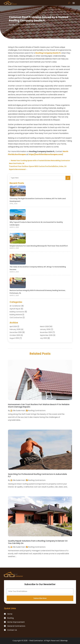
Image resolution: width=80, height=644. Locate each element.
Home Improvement (16, 622)
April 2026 (13, 326)
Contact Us (12, 630)
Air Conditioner (15, 306)
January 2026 (45, 329)
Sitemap (64, 641)
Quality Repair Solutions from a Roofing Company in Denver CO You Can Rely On (38, 542)
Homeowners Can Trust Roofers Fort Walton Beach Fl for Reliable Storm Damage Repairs (39, 406)
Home (10, 614)
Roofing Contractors (45, 25)
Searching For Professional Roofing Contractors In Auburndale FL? (37, 475)
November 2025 (46, 332)
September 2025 (46, 335)
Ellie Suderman (18, 25)
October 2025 (15, 335)
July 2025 (43, 338)
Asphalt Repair (15, 309)
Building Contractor (17, 312)
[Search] (68, 178)
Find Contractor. (36, 641)
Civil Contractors (16, 318)
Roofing (10, 618)
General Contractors (16, 626)
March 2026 (44, 326)
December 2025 (16, 332)
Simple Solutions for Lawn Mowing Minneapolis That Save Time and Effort (39, 246)
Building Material (16, 315)
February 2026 (15, 329)
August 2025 (14, 338)
